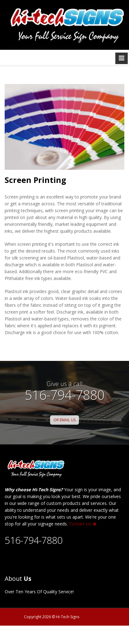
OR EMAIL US (64, 420)
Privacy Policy (94, 617)
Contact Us (83, 524)
